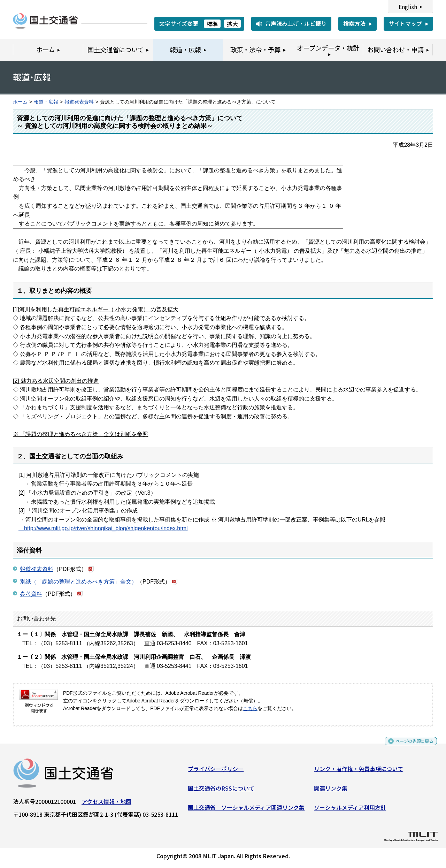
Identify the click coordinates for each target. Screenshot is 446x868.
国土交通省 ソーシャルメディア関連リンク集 (246, 810)
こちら (250, 709)
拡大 (232, 24)
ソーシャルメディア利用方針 (350, 810)
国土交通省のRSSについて (221, 791)
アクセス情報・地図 (106, 804)
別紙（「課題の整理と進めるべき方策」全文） (78, 582)
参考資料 (31, 594)
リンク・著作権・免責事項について (359, 771)
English (408, 7)
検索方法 (354, 23)
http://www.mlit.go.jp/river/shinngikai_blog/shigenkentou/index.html (103, 528)
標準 (212, 24)
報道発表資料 (79, 102)
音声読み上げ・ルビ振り (296, 23)
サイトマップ (405, 23)
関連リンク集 (331, 791)
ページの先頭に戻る (409, 746)
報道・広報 (46, 102)
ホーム (20, 102)
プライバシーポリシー (216, 771)
